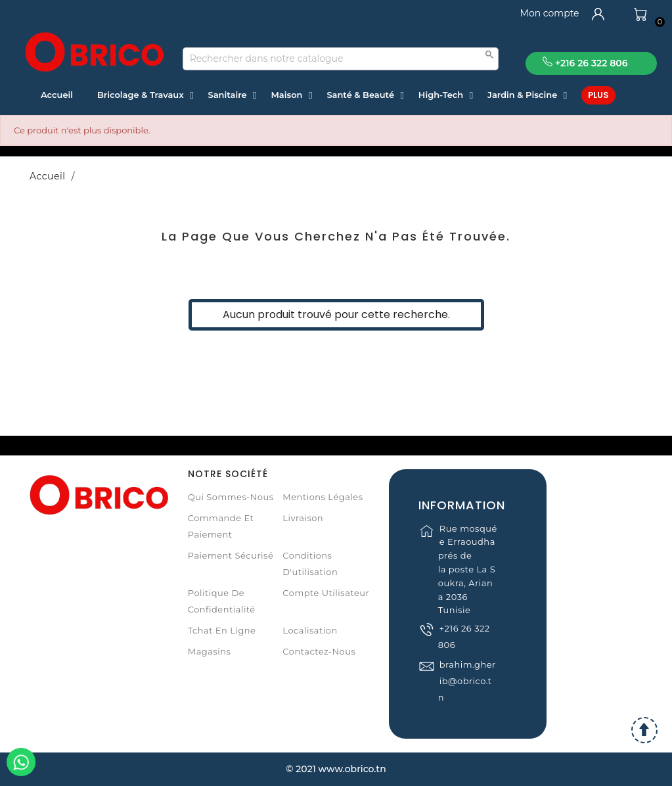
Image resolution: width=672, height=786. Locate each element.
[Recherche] (341, 59)
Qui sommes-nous (231, 497)
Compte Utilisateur (326, 593)
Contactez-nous (319, 651)
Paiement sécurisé (231, 555)
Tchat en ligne (222, 630)
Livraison (303, 518)
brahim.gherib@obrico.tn (467, 696)
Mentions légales (323, 497)
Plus (598, 95)
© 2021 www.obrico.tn (336, 769)
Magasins (210, 651)
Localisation (310, 630)
